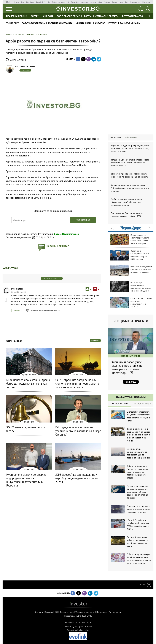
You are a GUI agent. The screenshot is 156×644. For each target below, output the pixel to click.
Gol (49, 2)
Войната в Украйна (130, 23)
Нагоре (146, 585)
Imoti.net (93, 2)
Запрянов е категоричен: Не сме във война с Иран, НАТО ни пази (129, 255)
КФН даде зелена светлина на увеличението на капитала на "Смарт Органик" (78, 431)
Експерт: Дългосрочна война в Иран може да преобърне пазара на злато (137, 542)
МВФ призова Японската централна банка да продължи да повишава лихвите (28, 384)
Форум (88, 16)
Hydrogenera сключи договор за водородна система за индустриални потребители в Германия (26, 480)
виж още (95, 340)
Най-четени (131, 137)
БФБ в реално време (68, 16)
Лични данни (115, 612)
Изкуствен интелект (106, 23)
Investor (17, 2)
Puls (68, 2)
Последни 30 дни (142, 403)
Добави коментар (52, 278)
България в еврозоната (60, 23)
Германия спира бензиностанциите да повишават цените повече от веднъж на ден (139, 453)
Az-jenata (62, 2)
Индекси (48, 16)
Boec (127, 2)
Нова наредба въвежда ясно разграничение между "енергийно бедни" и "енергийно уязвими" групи (130, 288)
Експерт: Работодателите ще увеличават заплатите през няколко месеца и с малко (139, 416)
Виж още (131, 382)
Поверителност (67, 612)
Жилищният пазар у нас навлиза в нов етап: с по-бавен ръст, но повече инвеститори (127, 367)
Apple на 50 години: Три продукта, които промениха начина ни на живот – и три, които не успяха (130, 149)
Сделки (35, 16)
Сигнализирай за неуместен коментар (45, 310)
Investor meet (148, 16)
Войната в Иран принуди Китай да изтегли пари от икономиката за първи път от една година (139, 559)
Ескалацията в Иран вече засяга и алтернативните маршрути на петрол (139, 509)
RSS (56, 612)
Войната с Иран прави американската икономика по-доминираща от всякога (129, 175)
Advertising (84, 630)
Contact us (72, 630)
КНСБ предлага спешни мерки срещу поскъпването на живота (131, 303)
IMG (9, 2)
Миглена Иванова (25, 66)
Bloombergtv (30, 2)
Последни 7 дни (120, 403)
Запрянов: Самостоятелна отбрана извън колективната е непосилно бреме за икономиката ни (130, 163)
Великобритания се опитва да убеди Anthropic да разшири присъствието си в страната (130, 188)
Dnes (23, 2)
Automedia (85, 2)
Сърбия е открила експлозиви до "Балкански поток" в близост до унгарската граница (126, 202)
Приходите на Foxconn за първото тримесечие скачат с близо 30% (127, 215)
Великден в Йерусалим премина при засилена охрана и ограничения (131, 271)
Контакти (39, 612)
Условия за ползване (85, 612)
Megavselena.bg (135, 2)
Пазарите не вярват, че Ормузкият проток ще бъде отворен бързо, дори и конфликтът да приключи (137, 492)
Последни (115, 137)
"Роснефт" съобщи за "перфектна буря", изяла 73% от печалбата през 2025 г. (138, 525)
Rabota (100, 2)
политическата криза (33, 23)
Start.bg (114, 2)
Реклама (49, 612)
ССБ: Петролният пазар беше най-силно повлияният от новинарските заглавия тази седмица (77, 384)
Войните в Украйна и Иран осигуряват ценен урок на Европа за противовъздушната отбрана (138, 472)
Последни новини (17, 16)
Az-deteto (107, 2)
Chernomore (146, 2)
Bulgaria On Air (41, 2)
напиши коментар (58, 246)
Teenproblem (75, 2)
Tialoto (54, 2)
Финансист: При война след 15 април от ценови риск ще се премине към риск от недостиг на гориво (139, 435)
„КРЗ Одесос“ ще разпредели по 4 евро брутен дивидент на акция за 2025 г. (76, 478)
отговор (17, 310)
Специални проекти (107, 16)
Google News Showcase (66, 234)
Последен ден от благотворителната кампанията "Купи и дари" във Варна (129, 239)
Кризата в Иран (84, 23)
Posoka (121, 2)
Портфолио (102, 612)
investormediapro (133, 16)
